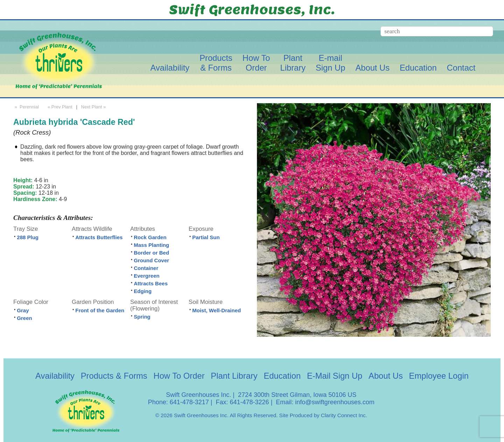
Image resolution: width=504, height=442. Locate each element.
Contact (461, 68)
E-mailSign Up (331, 63)
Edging (143, 291)
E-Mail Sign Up (335, 376)
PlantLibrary (293, 63)
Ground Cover (151, 260)
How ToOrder (256, 63)
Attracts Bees (151, 283)
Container (146, 268)
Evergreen (146, 276)
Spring (142, 317)
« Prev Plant (59, 107)
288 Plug (28, 237)
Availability (170, 68)
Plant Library (234, 376)
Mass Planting (151, 245)
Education (418, 68)
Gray (23, 310)
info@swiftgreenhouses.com (335, 402)
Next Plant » (94, 107)
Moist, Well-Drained (216, 310)
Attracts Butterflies (99, 237)
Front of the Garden (100, 310)
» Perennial (26, 107)
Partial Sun (206, 237)
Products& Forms (216, 63)
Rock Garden (150, 237)
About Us (372, 68)
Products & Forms (114, 376)
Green (24, 318)
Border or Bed (151, 253)
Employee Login (439, 376)
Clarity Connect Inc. (344, 415)
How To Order (179, 376)
